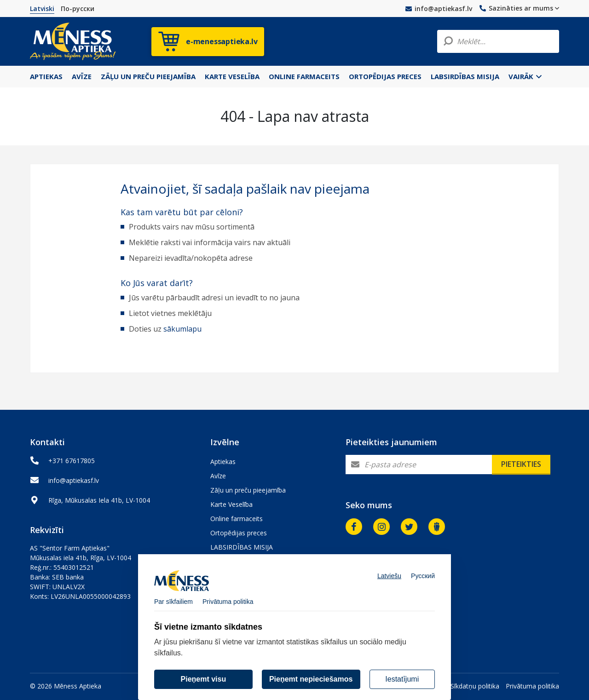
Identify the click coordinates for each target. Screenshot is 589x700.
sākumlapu (182, 329)
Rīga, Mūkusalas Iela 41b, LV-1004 (99, 500)
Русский (423, 582)
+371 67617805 (72, 461)
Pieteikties (521, 464)
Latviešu (389, 582)
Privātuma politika (532, 686)
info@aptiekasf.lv (439, 9)
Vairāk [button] (525, 76)
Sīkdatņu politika (475, 686)
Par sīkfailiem (173, 608)
